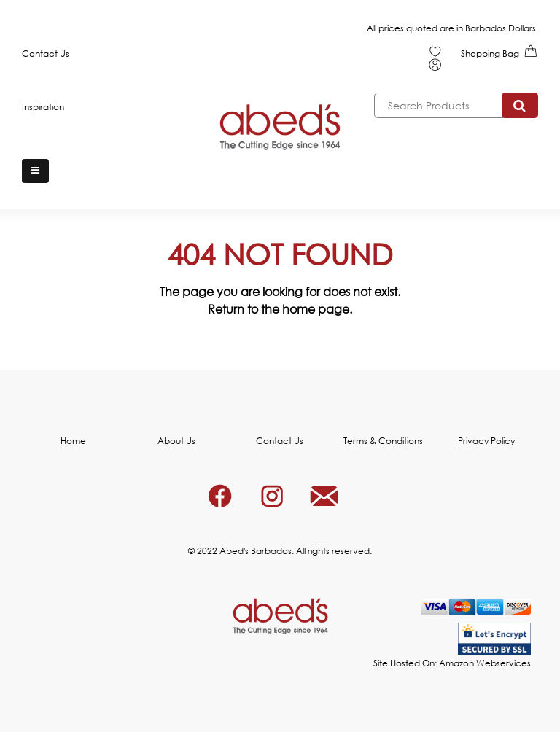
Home (73, 441)
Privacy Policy (486, 441)
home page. (317, 309)
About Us (176, 441)
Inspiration (43, 107)
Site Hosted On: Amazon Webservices (452, 663)
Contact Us (46, 54)
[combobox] (456, 105)
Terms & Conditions (383, 441)
